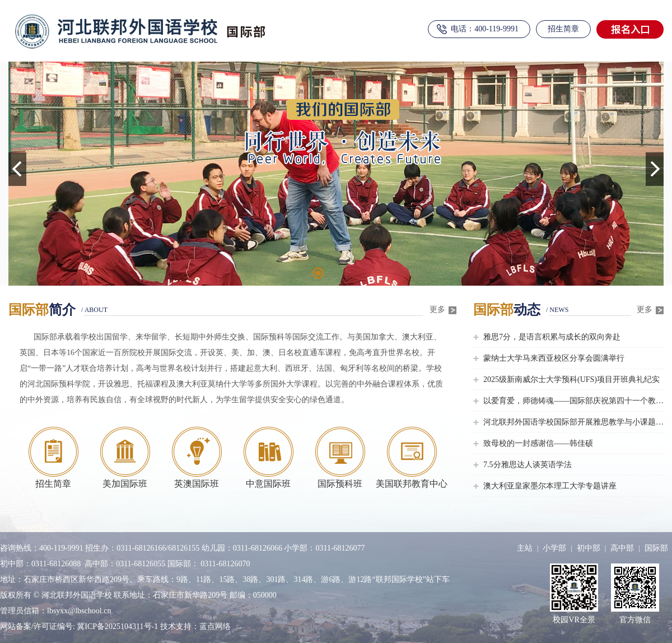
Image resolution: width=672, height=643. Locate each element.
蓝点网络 (215, 626)
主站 (525, 548)
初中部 (589, 548)
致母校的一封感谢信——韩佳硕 (538, 443)
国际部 (656, 548)
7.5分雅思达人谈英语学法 (528, 465)
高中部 (622, 548)
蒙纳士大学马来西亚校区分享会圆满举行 (554, 358)
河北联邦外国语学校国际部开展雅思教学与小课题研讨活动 (573, 422)
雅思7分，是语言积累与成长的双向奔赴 (552, 337)
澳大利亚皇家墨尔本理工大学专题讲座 (550, 486)
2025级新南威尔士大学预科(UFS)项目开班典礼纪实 (571, 379)
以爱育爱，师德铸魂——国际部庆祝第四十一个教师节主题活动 (573, 401)
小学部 (554, 548)
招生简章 (563, 29)
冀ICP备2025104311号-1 (118, 626)
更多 (443, 310)
